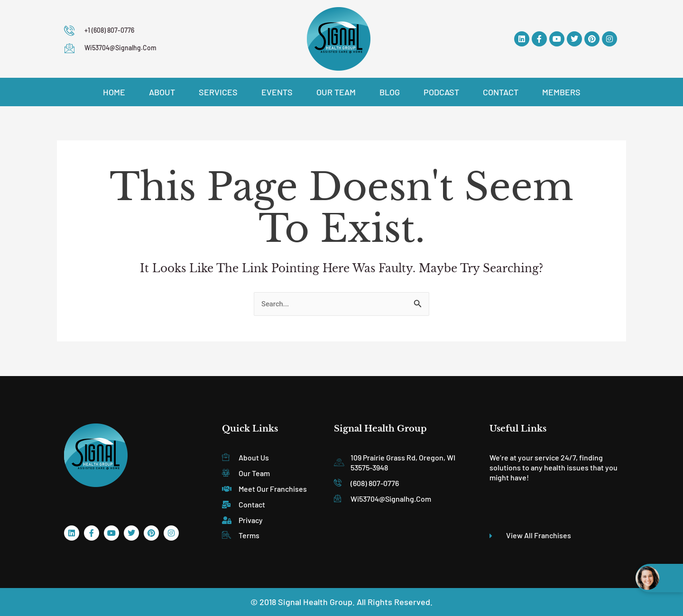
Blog (390, 92)
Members (561, 92)
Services (218, 92)
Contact (501, 92)
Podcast (441, 92)
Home (114, 92)
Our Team (336, 92)
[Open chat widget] (659, 578)
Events (277, 92)
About (162, 92)
